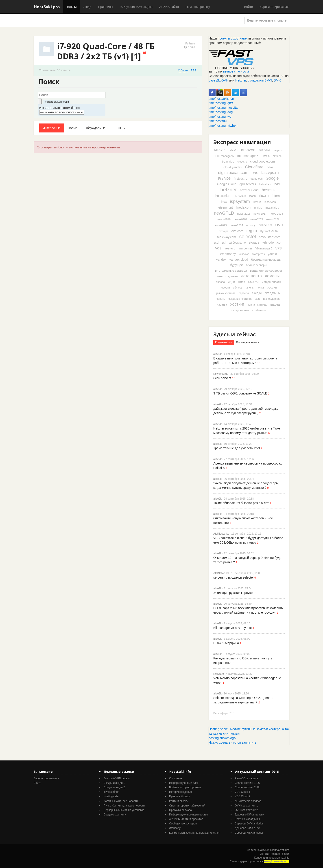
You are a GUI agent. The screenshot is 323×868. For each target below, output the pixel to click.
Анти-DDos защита (247, 778)
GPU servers (222, 378)
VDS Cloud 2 (243, 796)
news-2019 (224, 219)
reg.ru (252, 231)
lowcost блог (111, 792)
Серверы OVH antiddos (249, 824)
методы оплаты (271, 282)
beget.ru (278, 150)
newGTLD (224, 213)
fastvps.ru (270, 173)
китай (242, 282)
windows (244, 254)
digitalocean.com (233, 173)
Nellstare (219, 674)
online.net (265, 225)
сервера (244, 293)
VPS (279, 248)
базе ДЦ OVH (218, 80)
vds (218, 248)
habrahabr (265, 184)
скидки (257, 293)
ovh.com (237, 231)
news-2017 (260, 214)
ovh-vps (224, 231)
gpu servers (248, 184)
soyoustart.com (270, 237)
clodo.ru (242, 162)
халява (222, 304)
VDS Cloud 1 (243, 792)
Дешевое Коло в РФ (247, 828)
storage (254, 242)
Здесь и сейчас (235, 334)
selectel (248, 237)
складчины (273, 293)
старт (187, 796)
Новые (73, 128)
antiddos (264, 150)
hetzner (228, 190)
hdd (277, 184)
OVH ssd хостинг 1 (246, 806)
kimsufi (257, 202)
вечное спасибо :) (236, 71)
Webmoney (228, 254)
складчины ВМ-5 (260, 80)
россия (272, 287)
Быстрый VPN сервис (117, 778)
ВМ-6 (277, 80)
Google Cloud (227, 184)
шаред (275, 304)
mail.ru (258, 208)
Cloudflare (254, 167)
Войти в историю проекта (185, 787)
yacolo (272, 254)
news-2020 (240, 219)
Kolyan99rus (221, 374)
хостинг (237, 304)
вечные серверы (256, 265)
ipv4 (224, 202)
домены (272, 276)
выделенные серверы (266, 271)
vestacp (230, 248)
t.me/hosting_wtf (220, 117)
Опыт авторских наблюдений (187, 806)
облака (237, 288)
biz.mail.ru (228, 162)
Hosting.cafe (111, 796)
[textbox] (72, 95)
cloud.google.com (262, 161)
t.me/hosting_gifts (221, 103)
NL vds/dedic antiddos (248, 801)
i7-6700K (241, 196)
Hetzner (241, 80)
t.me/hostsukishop (221, 99)
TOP (121, 128)
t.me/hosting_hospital (223, 108)
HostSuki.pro (47, 7)
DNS (255, 173)
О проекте (176, 778)
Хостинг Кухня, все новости (121, 801)
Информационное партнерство (189, 815)
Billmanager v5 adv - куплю (232, 628)
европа (220, 282)
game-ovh (256, 179)
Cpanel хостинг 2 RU (248, 787)
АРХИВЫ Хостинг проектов (186, 819)
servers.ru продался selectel (233, 577)
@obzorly (175, 828)
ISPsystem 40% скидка (136, 7)
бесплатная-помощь (266, 260)
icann (253, 196)
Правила (175, 796)
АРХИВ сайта (169, 7)
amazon (248, 150)
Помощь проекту (198, 7)
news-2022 (273, 219)
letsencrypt (225, 207)
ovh (279, 225)
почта (260, 288)
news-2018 (276, 214)
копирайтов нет (280, 850)
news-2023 (220, 225)
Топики (72, 7)
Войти (248, 7)
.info (287, 858)
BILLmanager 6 (248, 156)
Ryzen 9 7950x (269, 231)
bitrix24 (277, 156)
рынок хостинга (226, 293)
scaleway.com (226, 237)
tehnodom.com (273, 242)
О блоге (183, 70)
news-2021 (256, 219)
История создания (180, 792)
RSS (194, 70)
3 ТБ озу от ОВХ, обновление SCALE (240, 393)
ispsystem (240, 201)
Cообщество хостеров (183, 824)
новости (225, 288)
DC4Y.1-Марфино (226, 643)
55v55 (286, 854)
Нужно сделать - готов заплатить (232, 742)
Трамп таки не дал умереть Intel (237, 448)
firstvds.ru (241, 178)
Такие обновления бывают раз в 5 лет (241, 503)
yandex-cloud (239, 260)
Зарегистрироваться (275, 7)
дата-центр (251, 276)
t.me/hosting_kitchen (223, 126)
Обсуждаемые (97, 128)
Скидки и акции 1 (114, 783)
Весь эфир (220, 713)
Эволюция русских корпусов (234, 593)
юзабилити (259, 310)
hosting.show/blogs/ (222, 738)
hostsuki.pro (224, 196)
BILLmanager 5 (225, 156)
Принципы (106, 7)
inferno (277, 196)
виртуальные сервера (231, 271)
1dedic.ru (220, 150)
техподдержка (272, 299)
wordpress (259, 254)
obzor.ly (251, 225)
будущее (237, 265)
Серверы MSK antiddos (249, 833)
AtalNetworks (221, 534)
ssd (216, 242)
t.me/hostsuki (218, 121)
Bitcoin (266, 156)
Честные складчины (247, 819)
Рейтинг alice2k (179, 801)
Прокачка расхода (180, 810)
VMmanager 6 (264, 249)
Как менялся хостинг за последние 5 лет (194, 833)
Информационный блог (184, 783)
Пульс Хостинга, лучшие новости (124, 806)
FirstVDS (225, 178)
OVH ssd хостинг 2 (246, 810)
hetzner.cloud (249, 190)
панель (249, 288)
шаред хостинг (240, 310)
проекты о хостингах (233, 38)
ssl (224, 242)
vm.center (245, 248)
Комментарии (224, 342)
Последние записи (248, 342)
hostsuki (269, 190)
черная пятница (257, 305)
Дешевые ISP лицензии (250, 815)
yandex (221, 260)
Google (272, 178)
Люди (87, 7)
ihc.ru (264, 196)
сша (257, 299)
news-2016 (244, 214)
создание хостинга (240, 299)
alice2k (234, 150)
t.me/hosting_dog (221, 112)
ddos (270, 167)
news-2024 (237, 225)
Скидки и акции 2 (114, 787)
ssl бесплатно (237, 243)
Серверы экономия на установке (124, 810)
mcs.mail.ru (272, 208)
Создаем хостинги (115, 815)
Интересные (52, 128)
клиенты (253, 282)
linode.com (244, 207)
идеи (231, 282)
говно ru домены (228, 276)
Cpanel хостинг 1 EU (248, 783)
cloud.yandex (233, 167)
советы (221, 299)
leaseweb (270, 202)
